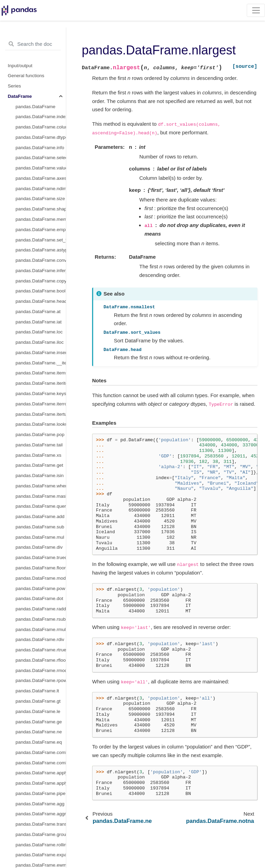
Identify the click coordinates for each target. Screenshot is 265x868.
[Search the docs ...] (33, 44)
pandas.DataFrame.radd (41, 609)
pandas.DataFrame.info (40, 148)
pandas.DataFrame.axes (41, 178)
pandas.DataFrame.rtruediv (41, 650)
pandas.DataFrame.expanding (41, 855)
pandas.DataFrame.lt (37, 691)
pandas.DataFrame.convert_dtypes (41, 260)
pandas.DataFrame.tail (39, 445)
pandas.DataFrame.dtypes (41, 137)
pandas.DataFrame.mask (41, 496)
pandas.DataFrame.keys (41, 394)
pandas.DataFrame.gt (38, 701)
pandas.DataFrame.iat (39, 322)
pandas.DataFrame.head (41, 301)
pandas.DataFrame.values (41, 168)
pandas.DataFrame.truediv (41, 557)
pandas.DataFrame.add (40, 516)
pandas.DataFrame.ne (39, 732)
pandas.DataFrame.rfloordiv (41, 660)
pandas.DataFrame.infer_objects (41, 271)
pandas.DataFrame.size (40, 199)
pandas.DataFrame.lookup (41, 424)
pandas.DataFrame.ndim (41, 189)
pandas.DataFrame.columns (41, 127)
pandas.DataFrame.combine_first (41, 763)
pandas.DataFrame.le (38, 711)
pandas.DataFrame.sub (40, 527)
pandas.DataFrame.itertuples (41, 414)
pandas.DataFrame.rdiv (40, 639)
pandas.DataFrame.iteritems (41, 383)
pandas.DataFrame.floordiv (41, 568)
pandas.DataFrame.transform (41, 824)
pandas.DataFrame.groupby (41, 834)
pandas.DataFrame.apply (41, 773)
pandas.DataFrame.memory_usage (41, 219)
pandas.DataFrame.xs (38, 455)
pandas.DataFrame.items (41, 373)
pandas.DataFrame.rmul (41, 629)
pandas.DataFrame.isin (40, 476)
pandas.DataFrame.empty (41, 230)
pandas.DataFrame (36, 107)
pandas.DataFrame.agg (40, 804)
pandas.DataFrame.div (39, 547)
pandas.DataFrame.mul (40, 537)
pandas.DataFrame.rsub (41, 619)
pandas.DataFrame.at (38, 312)
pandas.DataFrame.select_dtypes (41, 158)
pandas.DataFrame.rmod (41, 670)
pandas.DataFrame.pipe (41, 793)
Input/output (20, 66)
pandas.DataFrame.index (41, 117)
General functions (26, 76)
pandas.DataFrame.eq (39, 742)
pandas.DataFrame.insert (41, 353)
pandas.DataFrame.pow (40, 588)
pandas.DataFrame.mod (41, 578)
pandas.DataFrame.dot (39, 598)
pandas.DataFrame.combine (41, 752)
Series (14, 86)
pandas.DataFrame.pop (40, 435)
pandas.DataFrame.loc (39, 332)
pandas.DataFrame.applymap (41, 783)
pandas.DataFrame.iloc (40, 342)
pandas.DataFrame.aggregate (41, 814)
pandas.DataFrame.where (41, 486)
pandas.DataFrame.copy (41, 281)
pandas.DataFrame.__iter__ (41, 363)
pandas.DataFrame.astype (41, 250)
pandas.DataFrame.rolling (41, 845)
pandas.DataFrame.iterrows (41, 404)
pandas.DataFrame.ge (39, 722)
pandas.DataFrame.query (41, 506)
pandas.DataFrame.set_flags (41, 240)
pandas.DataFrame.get (39, 465)
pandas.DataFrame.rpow (41, 680)
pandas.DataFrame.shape (41, 209)
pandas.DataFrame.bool (41, 291)
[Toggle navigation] (256, 10)
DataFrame (20, 96)
